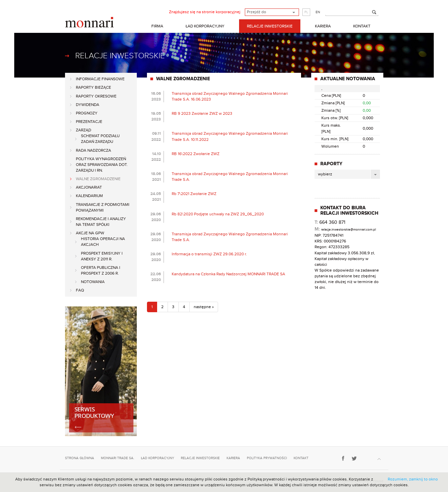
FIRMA (157, 26)
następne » (204, 307)
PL (306, 12)
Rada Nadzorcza (93, 150)
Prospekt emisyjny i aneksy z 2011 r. (102, 256)
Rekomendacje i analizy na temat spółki (101, 222)
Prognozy (87, 113)
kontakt (301, 458)
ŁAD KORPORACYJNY (205, 26)
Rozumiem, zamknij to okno (413, 479)
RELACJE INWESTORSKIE (270, 26)
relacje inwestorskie (200, 458)
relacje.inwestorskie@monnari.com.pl (348, 230)
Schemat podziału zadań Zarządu (100, 139)
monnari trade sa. (118, 458)
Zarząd (83, 130)
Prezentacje (89, 122)
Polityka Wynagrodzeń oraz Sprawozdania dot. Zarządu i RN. (102, 165)
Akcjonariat (89, 187)
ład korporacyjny (157, 458)
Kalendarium (89, 196)
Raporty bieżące (93, 87)
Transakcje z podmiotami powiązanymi (103, 207)
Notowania (93, 282)
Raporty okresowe (96, 96)
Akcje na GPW (90, 233)
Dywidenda (88, 105)
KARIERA (323, 26)
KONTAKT (362, 26)
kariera (233, 458)
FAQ (80, 290)
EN (318, 12)
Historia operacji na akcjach (103, 242)
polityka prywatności (267, 458)
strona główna (80, 458)
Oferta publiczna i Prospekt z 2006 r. (101, 270)
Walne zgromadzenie (98, 179)
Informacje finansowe (100, 79)
